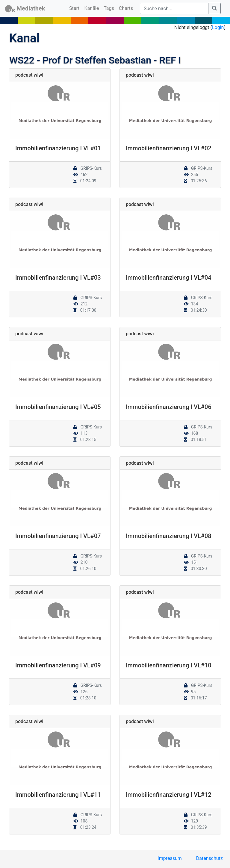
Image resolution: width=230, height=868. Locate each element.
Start (75, 8)
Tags (109, 8)
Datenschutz (209, 858)
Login (218, 27)
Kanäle (92, 8)
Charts (126, 8)
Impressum (170, 858)
